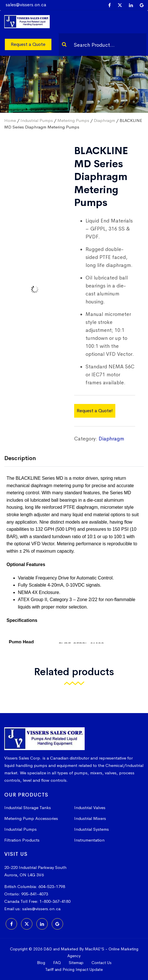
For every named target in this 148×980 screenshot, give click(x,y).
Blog (41, 963)
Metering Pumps (73, 120)
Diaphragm (104, 120)
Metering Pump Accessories (31, 818)
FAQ (57, 963)
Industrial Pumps (37, 120)
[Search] (64, 44)
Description (20, 458)
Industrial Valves (90, 808)
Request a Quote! (95, 411)
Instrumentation (89, 840)
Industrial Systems (91, 829)
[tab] (24, 459)
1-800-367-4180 (55, 901)
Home (10, 120)
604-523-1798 (52, 886)
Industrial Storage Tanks (28, 808)
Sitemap (76, 963)
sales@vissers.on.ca (26, 5)
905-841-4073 (35, 894)
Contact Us (101, 963)
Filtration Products (22, 840)
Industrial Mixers (90, 818)
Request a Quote (28, 44)
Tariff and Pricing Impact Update (74, 969)
